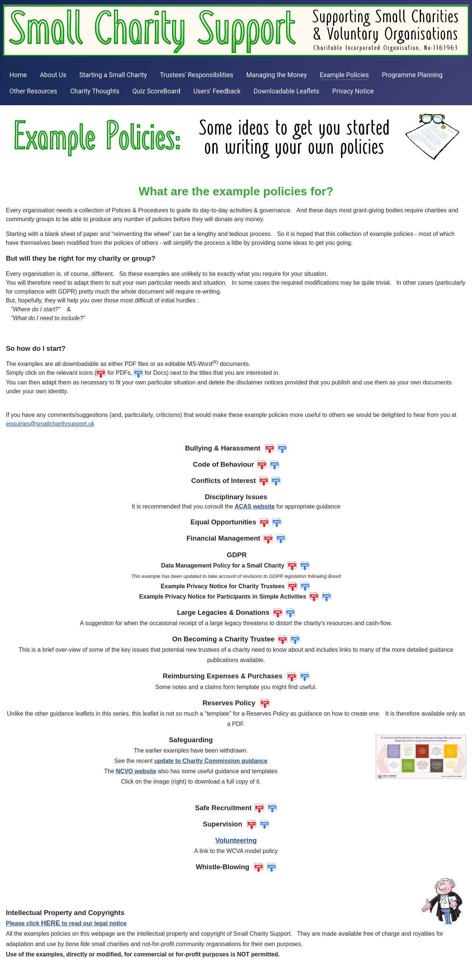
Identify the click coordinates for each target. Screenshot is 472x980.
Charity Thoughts (95, 91)
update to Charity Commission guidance (211, 761)
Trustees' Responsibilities (197, 75)
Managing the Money (277, 75)
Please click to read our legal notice (66, 923)
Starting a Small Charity (113, 75)
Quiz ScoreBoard (156, 91)
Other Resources (34, 91)
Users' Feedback (217, 91)
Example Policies (344, 75)
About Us (53, 75)
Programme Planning (412, 75)
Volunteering (236, 840)
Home (18, 75)
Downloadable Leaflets (287, 91)
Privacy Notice (353, 91)
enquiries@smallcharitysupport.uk (50, 424)
